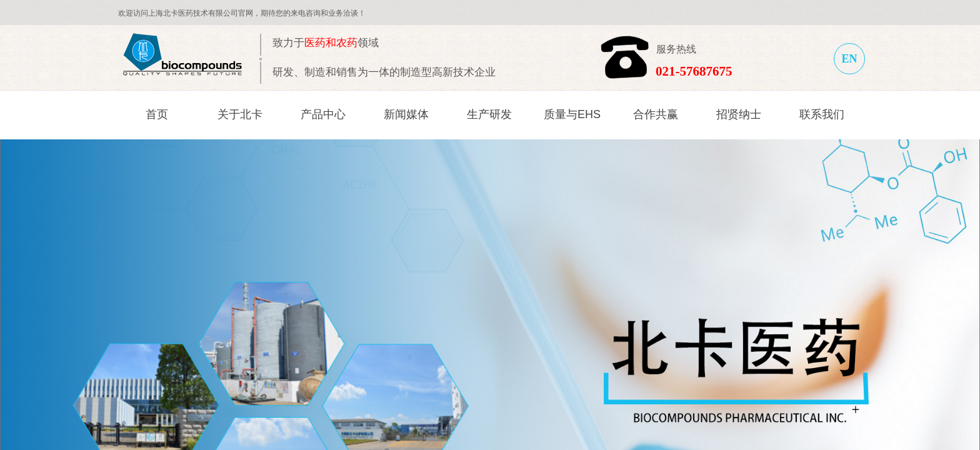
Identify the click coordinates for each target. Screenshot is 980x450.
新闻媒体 (406, 114)
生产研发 (489, 114)
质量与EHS (572, 114)
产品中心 (323, 114)
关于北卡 (240, 114)
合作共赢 (656, 114)
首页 (157, 114)
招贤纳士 (739, 114)
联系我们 (822, 114)
